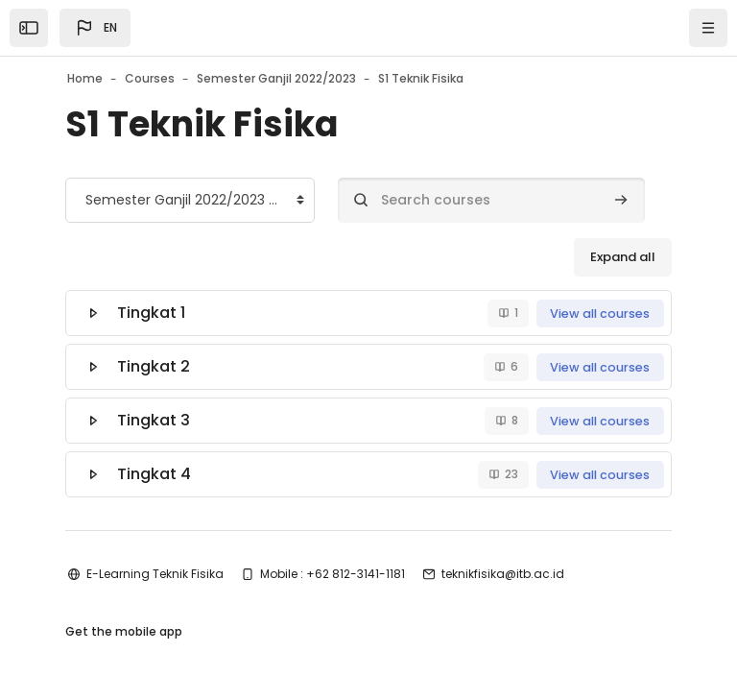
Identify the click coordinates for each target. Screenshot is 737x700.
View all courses (600, 314)
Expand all (623, 257)
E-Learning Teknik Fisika (155, 574)
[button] (95, 28)
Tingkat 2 (154, 366)
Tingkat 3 (154, 420)
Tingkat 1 (151, 313)
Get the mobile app (124, 631)
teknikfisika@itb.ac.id (503, 574)
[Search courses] (491, 200)
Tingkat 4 (154, 474)
